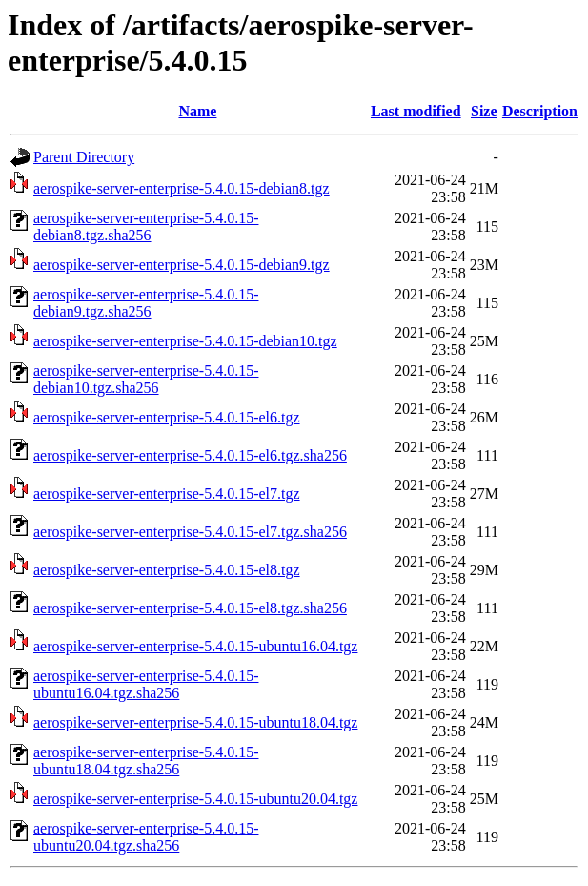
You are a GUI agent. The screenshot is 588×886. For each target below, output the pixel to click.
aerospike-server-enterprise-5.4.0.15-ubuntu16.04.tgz (195, 646)
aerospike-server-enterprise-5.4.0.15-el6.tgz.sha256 (190, 455)
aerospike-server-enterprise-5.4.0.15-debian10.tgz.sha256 (146, 379)
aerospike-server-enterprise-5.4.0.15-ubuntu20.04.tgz (195, 799)
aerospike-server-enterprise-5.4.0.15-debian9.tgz (182, 265)
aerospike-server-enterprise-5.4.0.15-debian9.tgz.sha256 (146, 303)
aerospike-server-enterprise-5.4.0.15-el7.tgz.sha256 (190, 532)
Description (540, 111)
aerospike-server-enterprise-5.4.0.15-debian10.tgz (185, 341)
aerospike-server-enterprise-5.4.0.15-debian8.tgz (182, 188)
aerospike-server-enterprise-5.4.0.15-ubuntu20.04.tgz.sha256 (146, 837)
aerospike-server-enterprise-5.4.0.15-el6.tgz (167, 417)
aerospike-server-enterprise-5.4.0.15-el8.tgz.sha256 (190, 608)
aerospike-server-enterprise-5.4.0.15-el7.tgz (167, 494)
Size (484, 111)
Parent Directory (84, 157)
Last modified (416, 111)
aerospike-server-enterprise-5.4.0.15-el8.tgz (167, 570)
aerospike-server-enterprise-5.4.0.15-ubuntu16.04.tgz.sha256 (146, 684)
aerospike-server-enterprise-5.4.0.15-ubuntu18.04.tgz (195, 722)
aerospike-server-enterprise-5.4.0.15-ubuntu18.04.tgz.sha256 (146, 761)
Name (197, 111)
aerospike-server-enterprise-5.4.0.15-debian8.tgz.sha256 (146, 227)
